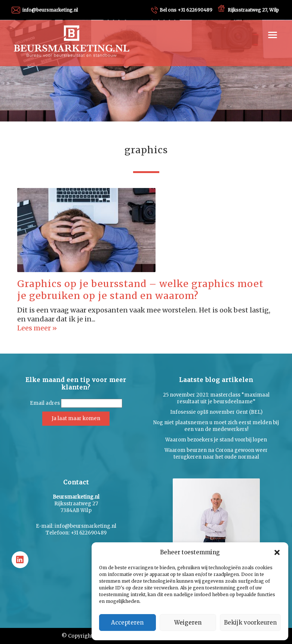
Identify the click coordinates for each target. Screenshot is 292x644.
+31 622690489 (186, 10)
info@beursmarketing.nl (50, 10)
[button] (277, 552)
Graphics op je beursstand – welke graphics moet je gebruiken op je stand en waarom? (140, 290)
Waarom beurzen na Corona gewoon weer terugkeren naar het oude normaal (216, 454)
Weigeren (188, 623)
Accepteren (127, 623)
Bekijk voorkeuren (250, 623)
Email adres (45, 403)
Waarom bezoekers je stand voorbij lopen (216, 440)
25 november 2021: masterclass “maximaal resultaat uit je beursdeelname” (216, 398)
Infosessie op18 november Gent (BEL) (216, 412)
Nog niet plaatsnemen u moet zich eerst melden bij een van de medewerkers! (216, 426)
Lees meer (35, 328)
